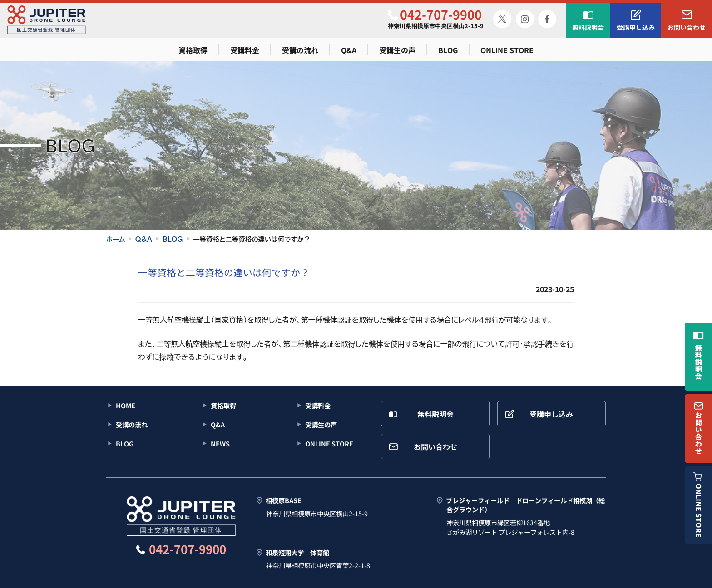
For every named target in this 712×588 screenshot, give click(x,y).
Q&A (349, 50)
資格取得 (193, 50)
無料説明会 (588, 20)
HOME (126, 405)
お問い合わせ (687, 20)
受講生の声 (397, 50)
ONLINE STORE (507, 50)
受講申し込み (636, 20)
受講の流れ (300, 50)
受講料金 (245, 50)
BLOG (448, 50)
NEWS (220, 443)
